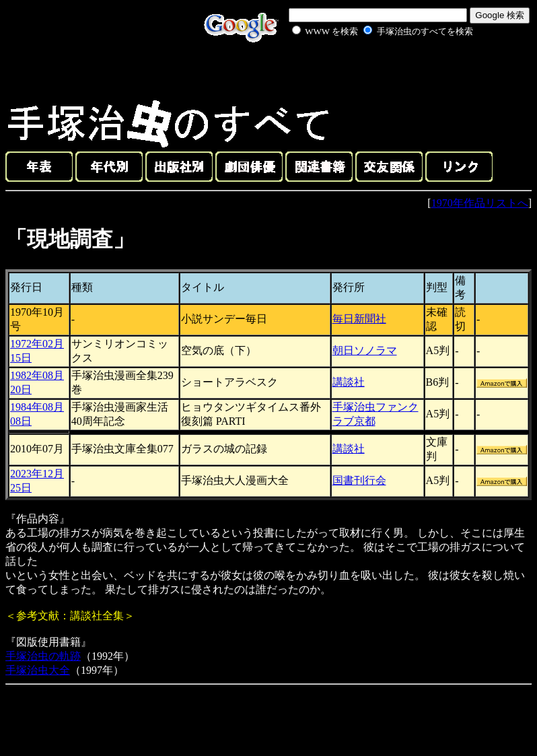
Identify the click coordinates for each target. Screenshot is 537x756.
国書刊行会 (359, 480)
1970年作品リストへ (480, 203)
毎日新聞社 (359, 319)
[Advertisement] (367, 70)
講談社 (349, 382)
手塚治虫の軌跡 (43, 656)
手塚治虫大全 (38, 670)
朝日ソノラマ (365, 350)
